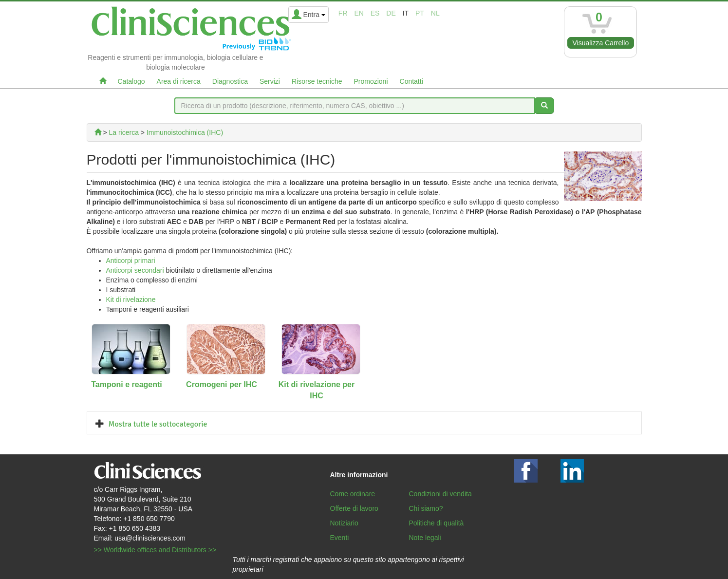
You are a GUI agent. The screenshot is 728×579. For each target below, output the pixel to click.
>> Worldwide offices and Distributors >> (155, 550)
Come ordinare (353, 494)
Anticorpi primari (131, 261)
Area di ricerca (179, 81)
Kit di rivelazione (131, 299)
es (375, 13)
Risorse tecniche (317, 81)
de (391, 13)
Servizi (270, 81)
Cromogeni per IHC (222, 384)
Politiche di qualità (437, 523)
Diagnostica (230, 81)
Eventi (340, 538)
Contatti (411, 81)
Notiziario (344, 523)
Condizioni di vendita (440, 494)
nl (435, 13)
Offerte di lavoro (354, 508)
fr (343, 13)
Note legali (425, 538)
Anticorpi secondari (135, 270)
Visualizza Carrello (601, 43)
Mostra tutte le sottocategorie (158, 424)
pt (420, 13)
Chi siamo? (426, 508)
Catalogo (131, 81)
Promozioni (371, 81)
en (359, 13)
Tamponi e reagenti (127, 384)
